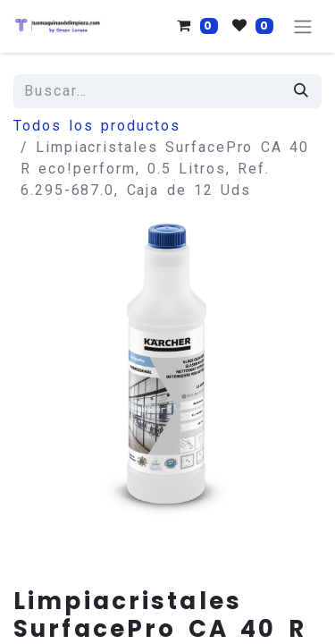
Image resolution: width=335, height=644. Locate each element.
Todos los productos (97, 126)
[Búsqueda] (302, 91)
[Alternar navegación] (303, 26)
